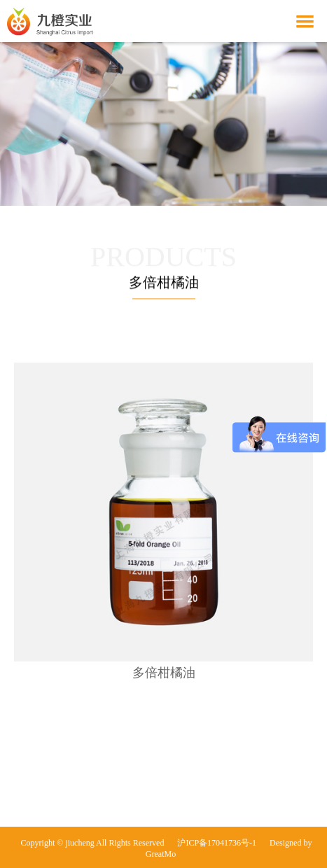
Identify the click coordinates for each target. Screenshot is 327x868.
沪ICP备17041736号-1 (217, 843)
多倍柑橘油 (164, 673)
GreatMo (161, 854)
